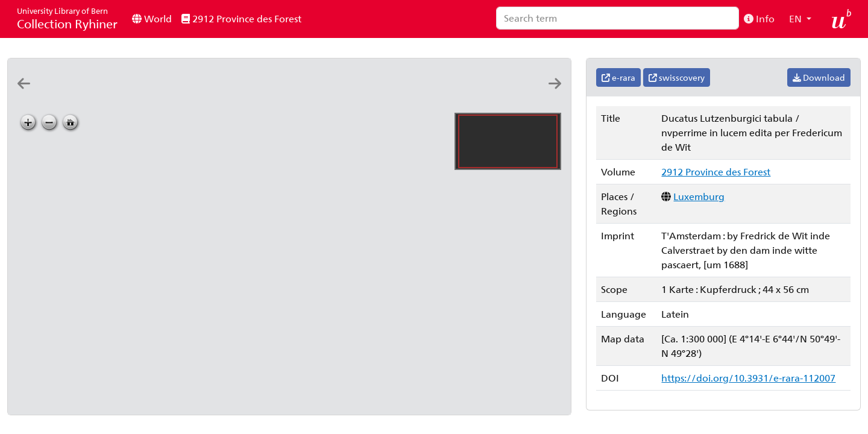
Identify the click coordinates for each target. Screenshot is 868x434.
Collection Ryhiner (67, 18)
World (152, 18)
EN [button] (797, 18)
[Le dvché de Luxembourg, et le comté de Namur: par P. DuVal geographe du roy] (502, 94)
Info (759, 18)
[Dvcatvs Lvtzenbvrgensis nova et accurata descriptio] (117, 94)
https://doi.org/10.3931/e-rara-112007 (748, 378)
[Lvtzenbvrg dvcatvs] (82, 94)
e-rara (618, 77)
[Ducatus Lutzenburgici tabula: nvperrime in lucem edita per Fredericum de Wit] (257, 94)
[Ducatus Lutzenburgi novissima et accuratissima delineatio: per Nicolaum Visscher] (222, 94)
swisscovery (677, 77)
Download (819, 77)
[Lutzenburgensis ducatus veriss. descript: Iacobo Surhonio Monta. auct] (187, 94)
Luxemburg (699, 196)
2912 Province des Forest (241, 18)
